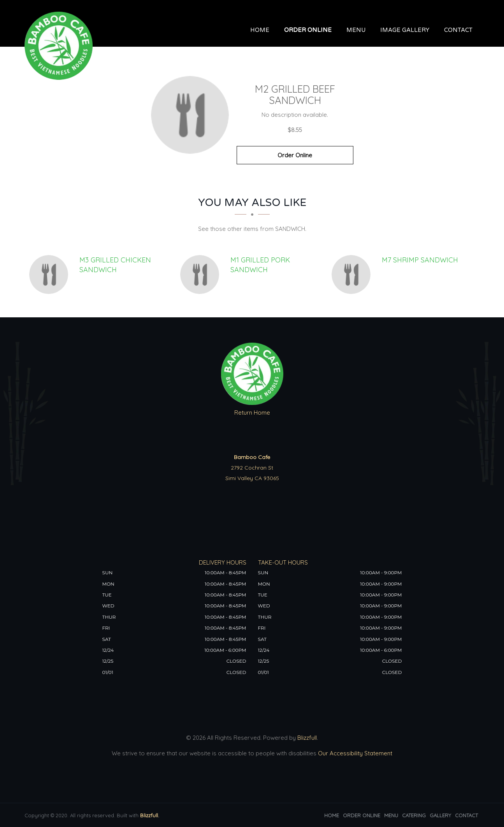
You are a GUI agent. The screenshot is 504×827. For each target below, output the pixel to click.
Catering (414, 815)
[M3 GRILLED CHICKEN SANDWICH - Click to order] (51, 274)
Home (260, 30)
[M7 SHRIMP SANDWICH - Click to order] (353, 274)
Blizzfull (307, 738)
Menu (356, 30)
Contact (458, 30)
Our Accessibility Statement (354, 753)
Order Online (308, 30)
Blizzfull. (150, 815)
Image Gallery (405, 30)
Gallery (440, 815)
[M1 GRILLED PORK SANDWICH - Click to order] (202, 274)
